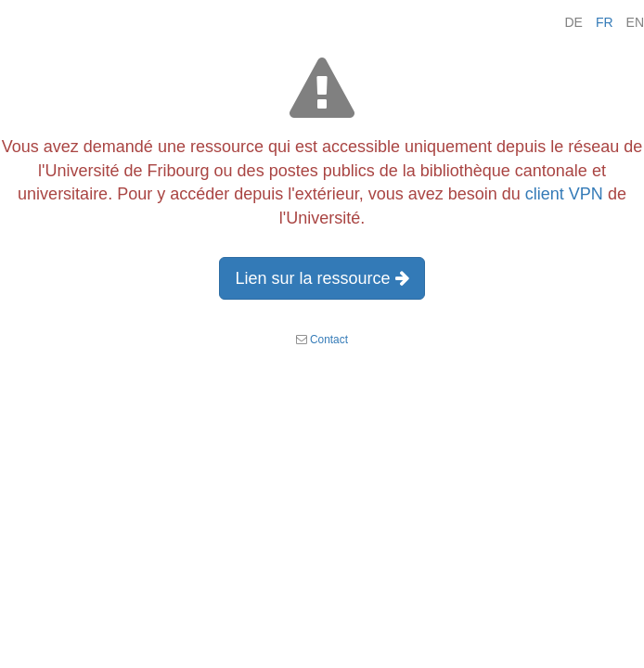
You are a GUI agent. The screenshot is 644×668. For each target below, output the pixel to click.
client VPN (564, 194)
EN (635, 22)
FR (605, 22)
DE (573, 22)
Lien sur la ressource (322, 278)
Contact (329, 340)
